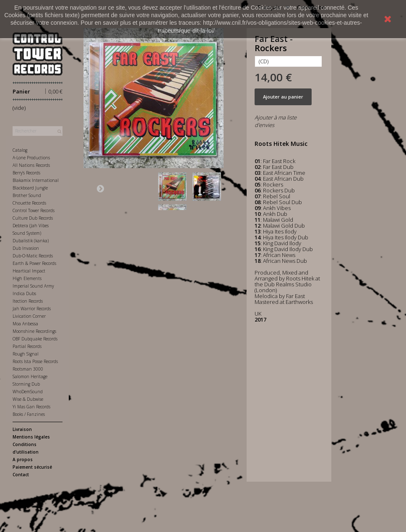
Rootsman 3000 (28, 369)
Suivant (100, 188)
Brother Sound (27, 195)
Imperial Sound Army (33, 286)
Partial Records (27, 346)
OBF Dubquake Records (35, 339)
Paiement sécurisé (32, 467)
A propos (23, 459)
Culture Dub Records (33, 218)
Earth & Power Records (34, 263)
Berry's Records (26, 173)
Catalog (20, 150)
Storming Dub (26, 384)
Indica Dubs (24, 293)
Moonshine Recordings (34, 331)
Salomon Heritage (30, 376)
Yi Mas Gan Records (31, 407)
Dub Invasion (26, 248)
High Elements (27, 278)
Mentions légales (31, 437)
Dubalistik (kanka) (31, 241)
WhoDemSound (28, 392)
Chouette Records (29, 203)
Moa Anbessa (25, 324)
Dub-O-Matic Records (33, 256)
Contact (21, 475)
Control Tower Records (34, 210)
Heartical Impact (29, 271)
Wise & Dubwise (28, 399)
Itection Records (28, 301)
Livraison (22, 429)
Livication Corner (29, 316)
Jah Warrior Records (32, 309)
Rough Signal (26, 354)
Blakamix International (36, 180)
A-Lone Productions (31, 158)
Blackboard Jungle (30, 188)
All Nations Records (31, 165)
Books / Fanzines (29, 414)
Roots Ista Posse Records (35, 361)
